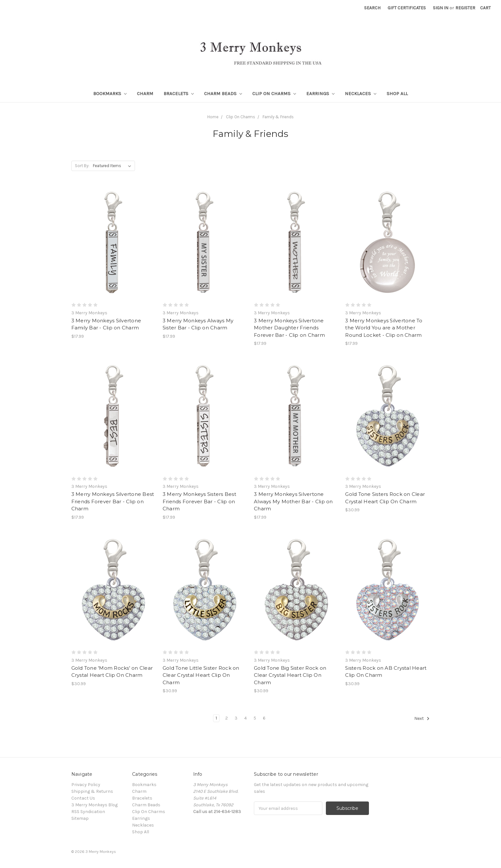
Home (213, 117)
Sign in (441, 8)
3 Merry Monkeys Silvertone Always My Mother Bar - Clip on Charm (293, 501)
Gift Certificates (407, 8)
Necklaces (361, 94)
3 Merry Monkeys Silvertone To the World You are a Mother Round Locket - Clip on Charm (384, 328)
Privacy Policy (86, 785)
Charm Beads (223, 94)
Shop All (397, 94)
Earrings (320, 94)
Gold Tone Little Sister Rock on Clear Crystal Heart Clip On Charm (201, 675)
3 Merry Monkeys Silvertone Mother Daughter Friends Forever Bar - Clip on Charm (289, 328)
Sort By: (82, 166)
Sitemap (80, 818)
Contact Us (83, 798)
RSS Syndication (88, 812)
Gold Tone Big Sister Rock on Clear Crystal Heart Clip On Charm (290, 675)
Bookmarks (110, 94)
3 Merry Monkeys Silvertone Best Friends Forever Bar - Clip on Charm (113, 501)
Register (465, 8)
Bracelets (179, 94)
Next (422, 719)
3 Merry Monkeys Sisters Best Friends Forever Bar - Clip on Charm (199, 501)
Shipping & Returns (92, 791)
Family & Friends (278, 117)
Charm (145, 94)
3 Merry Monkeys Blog (94, 805)
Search (372, 8)
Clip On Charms (274, 94)
